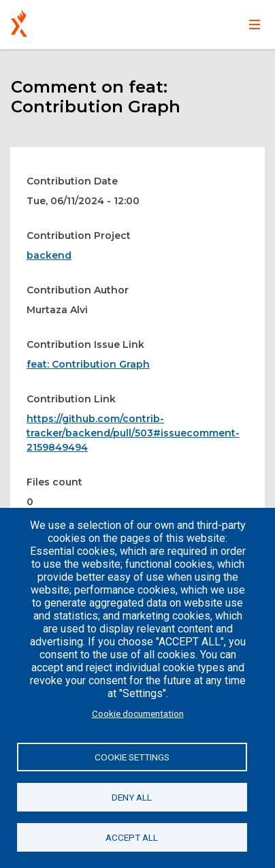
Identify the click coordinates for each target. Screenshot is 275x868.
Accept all (132, 837)
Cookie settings (132, 757)
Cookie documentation (138, 713)
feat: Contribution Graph (88, 364)
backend (49, 255)
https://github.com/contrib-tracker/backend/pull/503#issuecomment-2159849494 (133, 433)
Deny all (132, 797)
